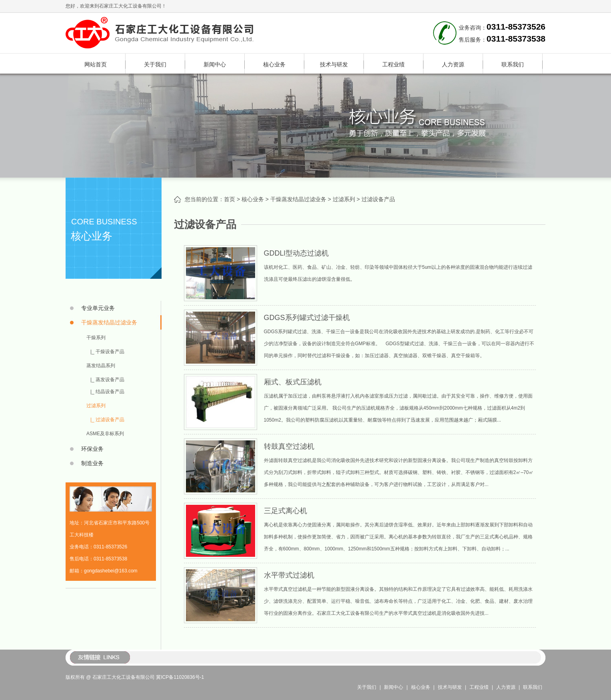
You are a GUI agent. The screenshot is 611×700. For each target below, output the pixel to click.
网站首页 (96, 64)
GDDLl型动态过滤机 (296, 253)
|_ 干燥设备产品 (107, 352)
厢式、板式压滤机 (293, 382)
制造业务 (92, 463)
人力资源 (453, 64)
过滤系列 (96, 406)
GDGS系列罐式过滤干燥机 (307, 318)
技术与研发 (334, 64)
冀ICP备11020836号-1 (180, 677)
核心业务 (274, 64)
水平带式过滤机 (289, 575)
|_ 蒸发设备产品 (107, 380)
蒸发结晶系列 (101, 366)
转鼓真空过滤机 (289, 446)
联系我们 (513, 64)
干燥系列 (96, 338)
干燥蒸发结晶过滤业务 (109, 322)
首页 (230, 199)
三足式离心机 (286, 511)
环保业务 (92, 449)
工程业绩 (393, 64)
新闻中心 (215, 64)
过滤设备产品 (378, 199)
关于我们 (155, 64)
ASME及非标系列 (105, 434)
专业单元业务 (98, 308)
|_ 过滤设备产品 (107, 420)
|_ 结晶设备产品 (107, 392)
